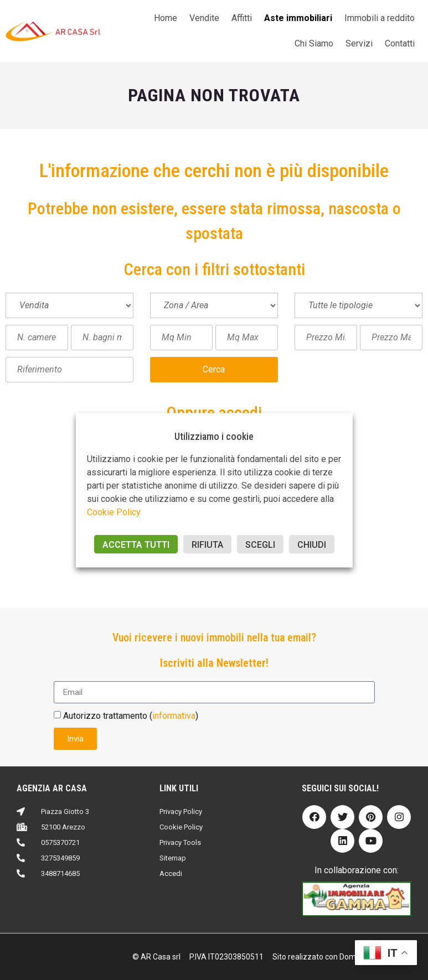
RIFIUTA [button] (207, 544)
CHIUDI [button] (312, 544)
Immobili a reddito (380, 18)
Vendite (204, 18)
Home (166, 18)
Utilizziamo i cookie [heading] (214, 436)
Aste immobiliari (298, 18)
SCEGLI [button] (260, 544)
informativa (174, 716)
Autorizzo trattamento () (131, 716)
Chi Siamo (314, 43)
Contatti (400, 43)
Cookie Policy (114, 512)
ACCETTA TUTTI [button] (136, 544)
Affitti (242, 18)
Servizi (359, 43)
